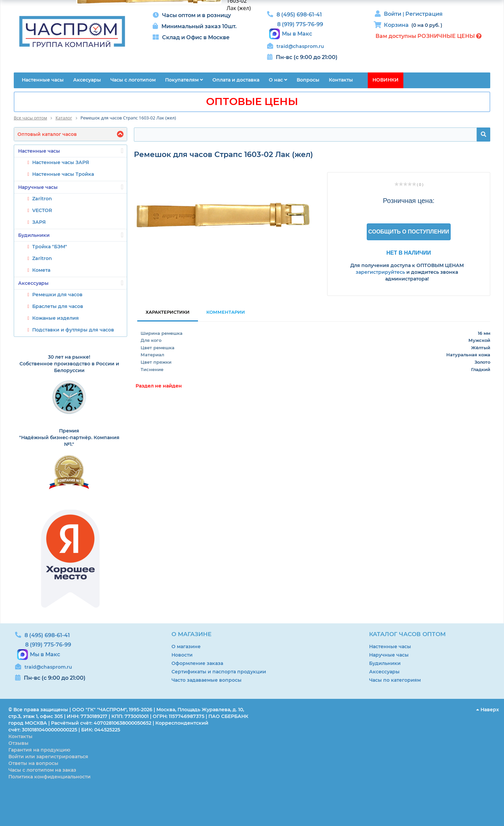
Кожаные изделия (56, 318)
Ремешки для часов (57, 295)
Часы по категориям (395, 680)
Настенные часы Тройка (63, 174)
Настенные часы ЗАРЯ (61, 162)
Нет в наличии (409, 253)
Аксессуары (71, 283)
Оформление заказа (197, 663)
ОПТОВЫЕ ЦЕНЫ (252, 101)
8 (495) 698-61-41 (299, 15)
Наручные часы (71, 187)
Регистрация (424, 14)
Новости (182, 655)
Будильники (71, 235)
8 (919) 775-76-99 (300, 24)
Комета (41, 270)
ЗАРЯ (39, 222)
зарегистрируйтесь (380, 272)
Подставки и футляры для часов (73, 330)
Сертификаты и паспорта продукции (219, 672)
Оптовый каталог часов (47, 134)
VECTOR (42, 210)
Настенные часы (71, 151)
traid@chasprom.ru (300, 46)
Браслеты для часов (58, 306)
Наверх (488, 710)
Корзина (396, 25)
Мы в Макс (297, 34)
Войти (393, 14)
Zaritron (42, 199)
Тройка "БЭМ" (50, 247)
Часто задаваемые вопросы (207, 680)
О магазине (186, 647)
